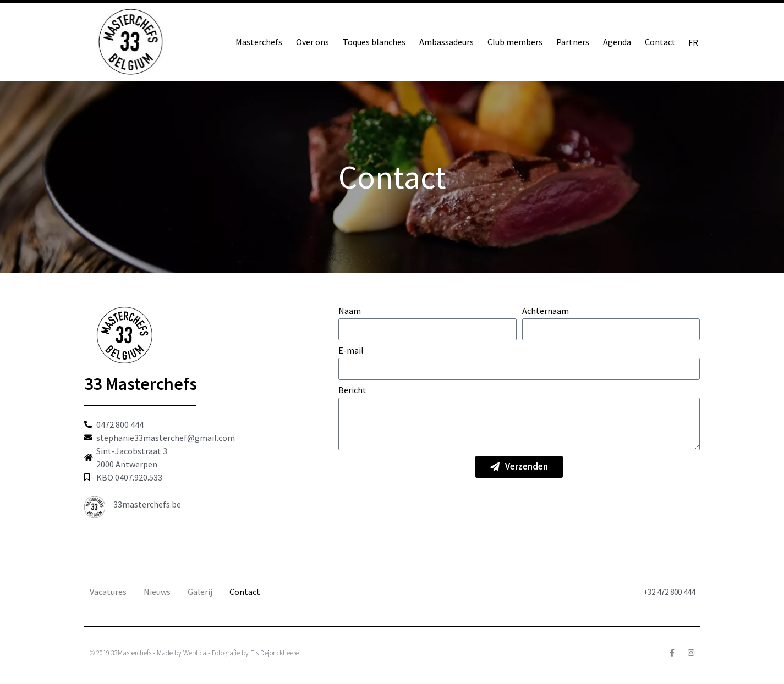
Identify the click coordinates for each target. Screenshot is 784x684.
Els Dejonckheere (275, 653)
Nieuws (157, 592)
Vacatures (108, 592)
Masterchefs (259, 42)
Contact (660, 42)
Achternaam (545, 311)
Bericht (352, 390)
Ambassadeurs (446, 42)
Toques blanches (374, 42)
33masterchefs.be (147, 504)
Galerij (200, 592)
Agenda (617, 42)
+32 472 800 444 (669, 592)
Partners (573, 42)
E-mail (351, 351)
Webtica (195, 653)
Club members (515, 42)
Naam (350, 311)
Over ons (312, 42)
